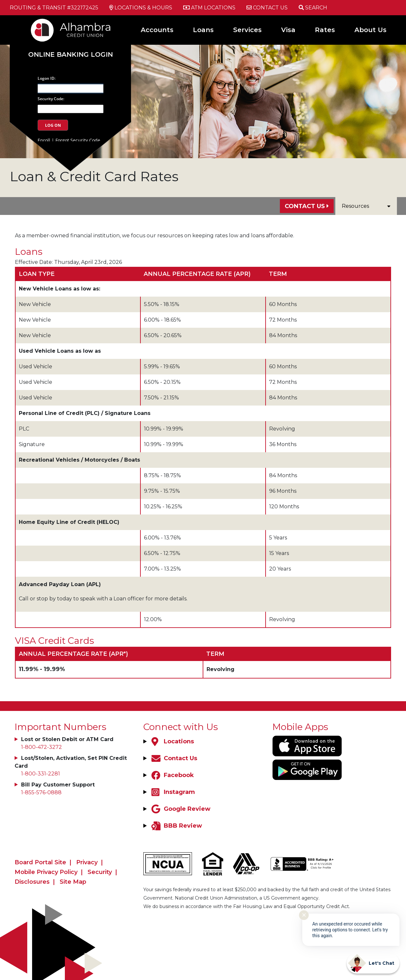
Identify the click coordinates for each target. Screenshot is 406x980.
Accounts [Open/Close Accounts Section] (157, 30)
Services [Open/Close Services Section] (247, 30)
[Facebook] (172, 775)
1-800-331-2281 (41, 774)
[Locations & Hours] (141, 8)
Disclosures (32, 882)
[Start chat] (373, 963)
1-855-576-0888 (41, 792)
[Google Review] (180, 809)
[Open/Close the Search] (313, 8)
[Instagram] (172, 792)
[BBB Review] (176, 826)
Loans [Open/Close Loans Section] (203, 30)
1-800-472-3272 (42, 747)
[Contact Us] (267, 8)
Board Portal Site (40, 862)
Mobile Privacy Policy (46, 872)
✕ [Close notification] (304, 915)
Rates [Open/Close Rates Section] (325, 30)
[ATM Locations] (209, 8)
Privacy (87, 862)
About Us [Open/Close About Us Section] (370, 30)
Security (100, 872)
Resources (366, 206)
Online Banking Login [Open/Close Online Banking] (71, 54)
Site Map (73, 882)
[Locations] (172, 741)
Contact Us (305, 206)
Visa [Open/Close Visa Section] (288, 30)
